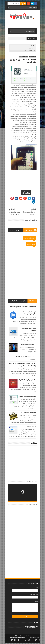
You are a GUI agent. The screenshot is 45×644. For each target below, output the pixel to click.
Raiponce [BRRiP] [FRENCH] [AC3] (26, 356)
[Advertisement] (19, 27)
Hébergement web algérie (17, 637)
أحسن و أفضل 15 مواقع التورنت (28, 413)
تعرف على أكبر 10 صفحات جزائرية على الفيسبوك (29, 313)
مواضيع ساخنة (32, 481)
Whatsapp (31, 48)
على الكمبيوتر (32, 56)
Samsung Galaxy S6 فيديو (29, 344)
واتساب (26, 56)
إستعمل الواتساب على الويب (28, 396)
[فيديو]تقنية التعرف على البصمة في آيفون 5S (23, 307)
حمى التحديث (16, 636)
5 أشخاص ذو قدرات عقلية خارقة (28, 380)
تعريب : (34, 637)
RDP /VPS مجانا (31, 427)
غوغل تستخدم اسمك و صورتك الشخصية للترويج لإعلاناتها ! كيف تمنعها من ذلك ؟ (23, 365)
